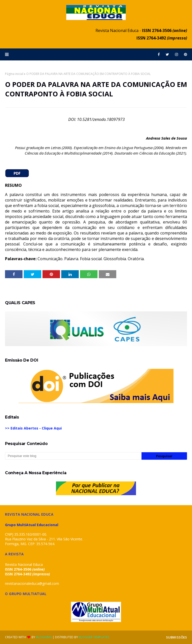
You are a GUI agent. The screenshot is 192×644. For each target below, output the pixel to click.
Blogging (44, 637)
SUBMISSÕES (176, 637)
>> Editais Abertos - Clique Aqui (33, 428)
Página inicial (14, 74)
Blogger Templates (94, 637)
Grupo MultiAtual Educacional (32, 525)
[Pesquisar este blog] (73, 456)
